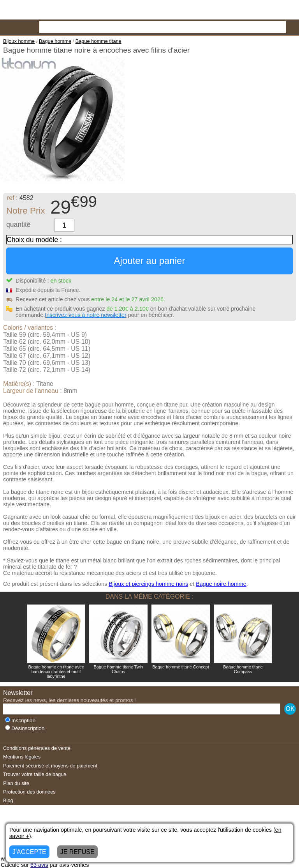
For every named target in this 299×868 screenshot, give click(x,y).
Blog (8, 800)
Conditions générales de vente (37, 748)
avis (39, 865)
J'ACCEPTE (29, 852)
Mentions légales (22, 757)
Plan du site (16, 783)
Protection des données (29, 792)
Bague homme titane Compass (243, 669)
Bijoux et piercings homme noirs (148, 584)
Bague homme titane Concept (181, 667)
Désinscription (25, 728)
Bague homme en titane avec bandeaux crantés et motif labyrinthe (56, 672)
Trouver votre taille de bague (35, 774)
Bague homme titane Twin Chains (119, 669)
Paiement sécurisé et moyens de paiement (50, 766)
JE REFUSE (77, 852)
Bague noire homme (221, 584)
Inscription (20, 720)
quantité (18, 225)
